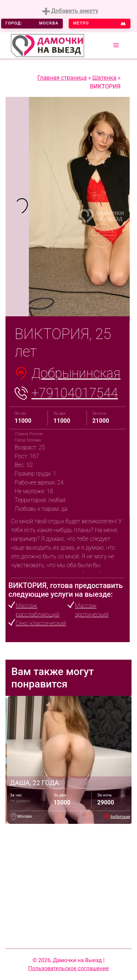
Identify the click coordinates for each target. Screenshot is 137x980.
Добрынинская (76, 373)
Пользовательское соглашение (68, 968)
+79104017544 (75, 393)
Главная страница (62, 78)
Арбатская (120, 817)
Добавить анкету (70, 11)
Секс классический (41, 623)
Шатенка (104, 78)
